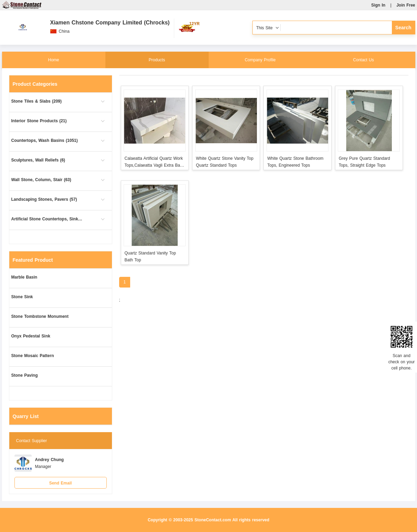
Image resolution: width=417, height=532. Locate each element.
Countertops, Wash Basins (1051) (45, 140)
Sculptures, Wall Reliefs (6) (38, 160)
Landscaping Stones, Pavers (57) (44, 199)
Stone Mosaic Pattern (33, 356)
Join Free (406, 5)
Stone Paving (25, 375)
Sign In (378, 5)
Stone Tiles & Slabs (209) (37, 101)
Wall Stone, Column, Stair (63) (41, 180)
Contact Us (363, 60)
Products (157, 60)
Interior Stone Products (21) (39, 121)
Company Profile (260, 60)
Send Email (61, 483)
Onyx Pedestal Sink (31, 336)
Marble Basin (24, 277)
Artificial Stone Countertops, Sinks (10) (48, 219)
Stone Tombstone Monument (40, 316)
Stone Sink (22, 297)
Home (53, 60)
